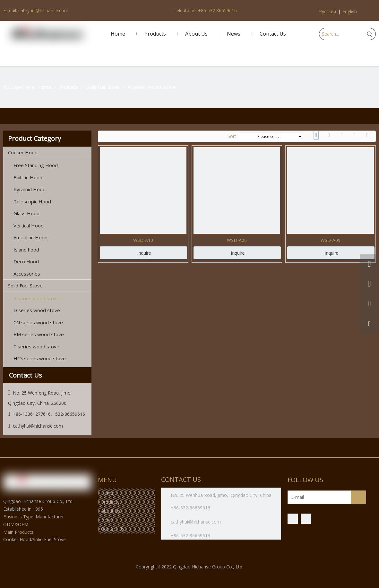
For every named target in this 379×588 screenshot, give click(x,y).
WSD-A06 (237, 240)
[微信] (306, 519)
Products (110, 502)
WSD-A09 (331, 240)
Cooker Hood (50, 153)
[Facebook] (293, 519)
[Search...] (342, 34)
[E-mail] (313, 497)
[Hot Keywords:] (370, 34)
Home (108, 493)
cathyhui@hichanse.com (196, 522)
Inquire (144, 253)
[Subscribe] (358, 497)
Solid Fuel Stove (50, 286)
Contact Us (113, 529)
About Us (111, 511)
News (107, 520)
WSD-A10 (143, 240)
